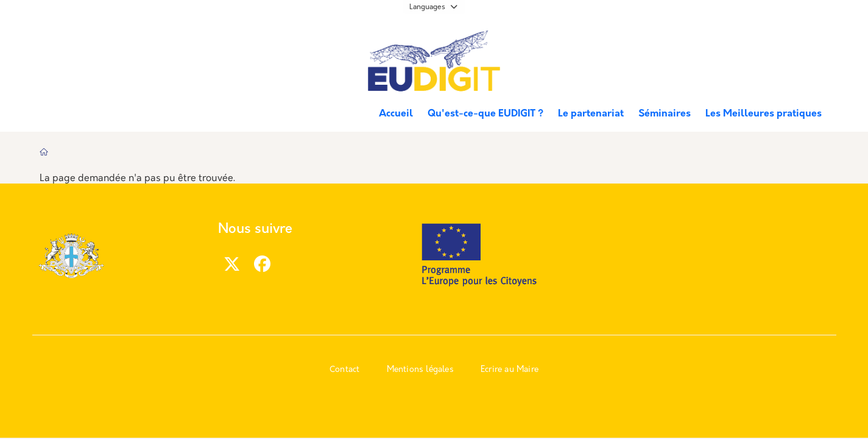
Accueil (396, 114)
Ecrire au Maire (510, 370)
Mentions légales (420, 370)
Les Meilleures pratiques (764, 114)
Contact (344, 370)
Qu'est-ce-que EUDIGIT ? (485, 114)
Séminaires (665, 114)
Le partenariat (591, 114)
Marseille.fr (84, 43)
